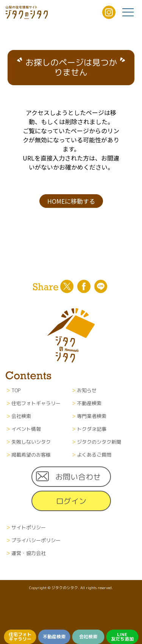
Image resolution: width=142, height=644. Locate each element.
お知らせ (87, 390)
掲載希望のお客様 (31, 455)
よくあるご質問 (94, 455)
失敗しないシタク (31, 442)
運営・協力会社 (29, 553)
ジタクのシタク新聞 (99, 442)
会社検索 (88, 637)
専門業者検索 (92, 416)
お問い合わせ (78, 477)
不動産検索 (54, 637)
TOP (16, 390)
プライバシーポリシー (36, 540)
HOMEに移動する (71, 201)
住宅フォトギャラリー (20, 637)
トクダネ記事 (92, 429)
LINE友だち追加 (122, 637)
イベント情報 (26, 429)
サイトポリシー (29, 527)
